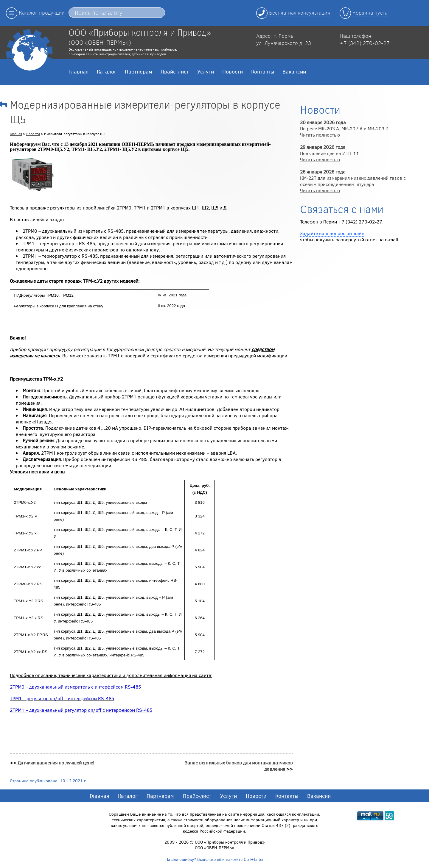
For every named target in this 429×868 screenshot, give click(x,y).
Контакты (263, 71)
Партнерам (139, 71)
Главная (79, 71)
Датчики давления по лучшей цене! (56, 763)
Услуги (206, 71)
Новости (233, 71)
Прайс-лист (175, 71)
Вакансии (294, 71)
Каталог (107, 71)
